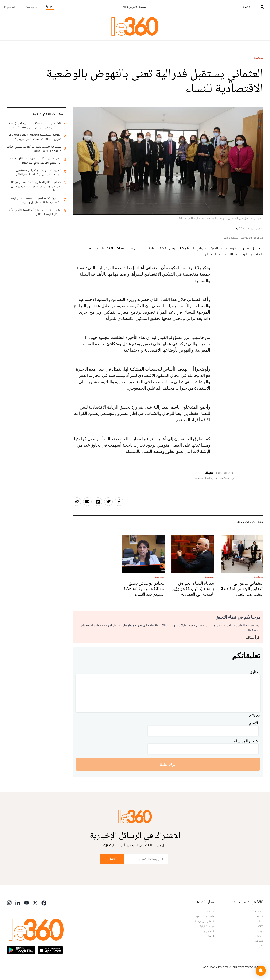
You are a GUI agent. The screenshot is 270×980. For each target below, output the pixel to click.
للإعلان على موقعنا (204, 921)
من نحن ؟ (209, 912)
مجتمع (260, 921)
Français (31, 7)
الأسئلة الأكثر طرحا (204, 916)
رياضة (260, 936)
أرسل (112, 859)
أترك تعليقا (168, 764)
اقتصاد (260, 916)
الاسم (254, 723)
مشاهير (259, 941)
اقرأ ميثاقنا (253, 638)
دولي (261, 946)
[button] (261, 971)
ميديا (261, 931)
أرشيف (210, 936)
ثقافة (260, 926)
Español (9, 7)
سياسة (259, 58)
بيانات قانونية (207, 926)
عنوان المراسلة (246, 741)
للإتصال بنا (208, 931)
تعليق (254, 672)
